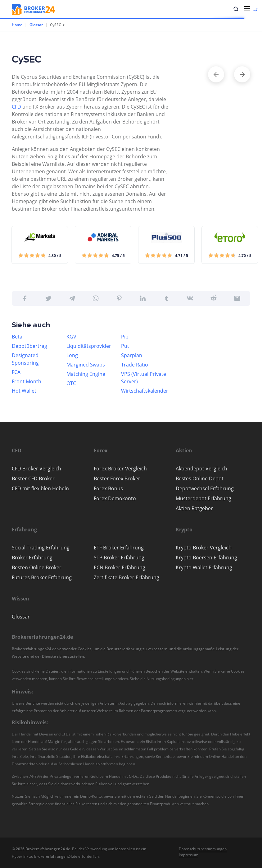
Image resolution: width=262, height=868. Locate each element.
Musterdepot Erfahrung (203, 498)
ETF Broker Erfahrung (119, 548)
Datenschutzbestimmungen (203, 849)
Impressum (189, 855)
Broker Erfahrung (32, 558)
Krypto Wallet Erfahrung (204, 567)
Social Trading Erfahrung (41, 548)
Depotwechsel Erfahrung (205, 488)
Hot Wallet (24, 391)
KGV (71, 337)
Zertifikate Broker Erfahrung (126, 577)
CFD (16, 107)
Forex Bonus (108, 488)
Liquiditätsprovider (89, 346)
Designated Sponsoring (25, 359)
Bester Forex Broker (117, 478)
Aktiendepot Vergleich (201, 469)
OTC (71, 383)
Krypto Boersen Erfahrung (206, 558)
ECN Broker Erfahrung (120, 567)
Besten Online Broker (37, 567)
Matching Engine (86, 374)
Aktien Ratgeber (194, 508)
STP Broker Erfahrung (119, 558)
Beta (17, 337)
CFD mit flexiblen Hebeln (40, 488)
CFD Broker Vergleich (36, 469)
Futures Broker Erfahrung (42, 577)
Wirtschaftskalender (145, 391)
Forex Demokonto (115, 498)
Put (125, 346)
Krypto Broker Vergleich (204, 548)
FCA (16, 372)
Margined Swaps (86, 365)
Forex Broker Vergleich (120, 469)
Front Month (27, 381)
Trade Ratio (135, 365)
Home (17, 25)
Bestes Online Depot (200, 478)
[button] (236, 9)
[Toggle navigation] (247, 9)
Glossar (36, 25)
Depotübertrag (29, 346)
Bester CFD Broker (33, 478)
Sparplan (132, 355)
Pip (125, 337)
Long (72, 355)
